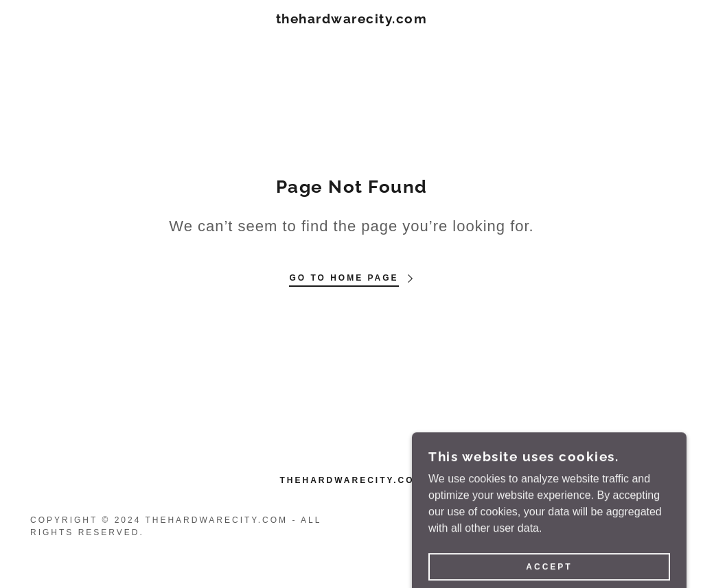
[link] (352, 20)
